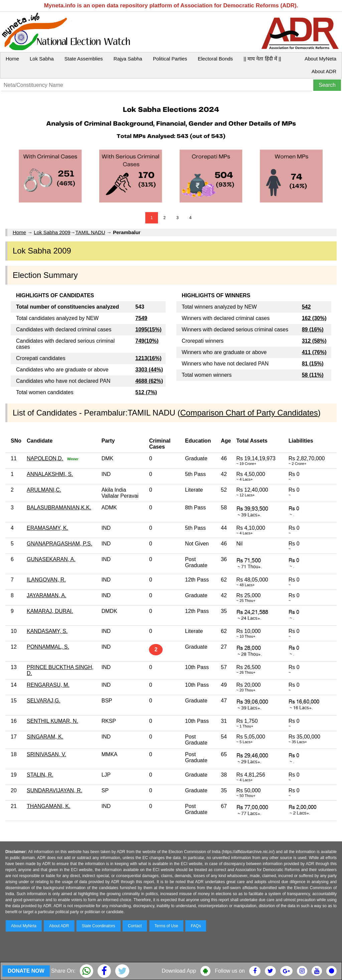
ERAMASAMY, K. (47, 528)
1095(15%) (148, 330)
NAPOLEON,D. (45, 458)
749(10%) (147, 341)
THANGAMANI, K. (49, 806)
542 (306, 307)
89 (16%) (313, 330)
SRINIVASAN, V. (46, 754)
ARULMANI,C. (44, 490)
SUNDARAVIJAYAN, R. (54, 790)
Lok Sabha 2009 (52, 232)
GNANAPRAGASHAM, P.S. (59, 544)
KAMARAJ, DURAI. (50, 611)
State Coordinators (99, 926)
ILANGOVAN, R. (46, 580)
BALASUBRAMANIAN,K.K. (59, 508)
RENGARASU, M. (48, 685)
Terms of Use (166, 926)
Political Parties (170, 59)
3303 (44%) (149, 370)
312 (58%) (314, 341)
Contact (135, 926)
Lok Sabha (42, 59)
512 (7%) (146, 392)
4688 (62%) (149, 381)
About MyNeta (320, 59)
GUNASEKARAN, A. (51, 559)
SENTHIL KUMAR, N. (52, 721)
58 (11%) (313, 375)
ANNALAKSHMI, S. (50, 474)
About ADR (324, 71)
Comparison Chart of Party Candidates (249, 413)
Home (12, 59)
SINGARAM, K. (45, 737)
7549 (141, 318)
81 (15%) (313, 364)
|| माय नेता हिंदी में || (262, 59)
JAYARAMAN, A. (47, 595)
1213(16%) (148, 358)
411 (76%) (314, 352)
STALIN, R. (40, 775)
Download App (179, 971)
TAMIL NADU (90, 232)
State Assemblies (84, 59)
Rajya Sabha (128, 59)
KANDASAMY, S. (47, 631)
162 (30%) (314, 318)
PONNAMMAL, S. (48, 647)
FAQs (196, 926)
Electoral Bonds (215, 59)
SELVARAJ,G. (44, 701)
